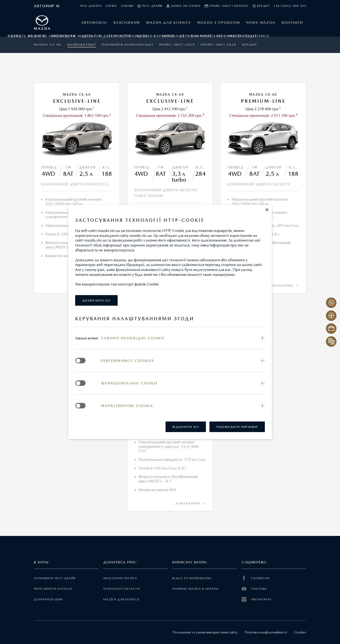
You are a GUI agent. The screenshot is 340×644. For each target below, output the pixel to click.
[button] (267, 210)
